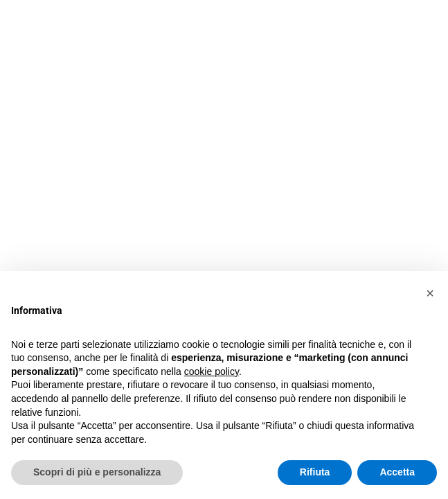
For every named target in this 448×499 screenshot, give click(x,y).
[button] (430, 293)
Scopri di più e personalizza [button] (97, 472)
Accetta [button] (397, 472)
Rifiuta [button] (315, 472)
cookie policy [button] (212, 371)
